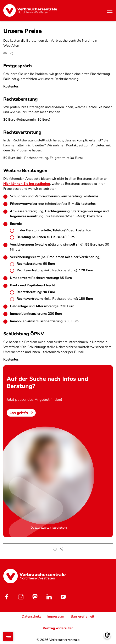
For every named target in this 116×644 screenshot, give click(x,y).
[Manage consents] (107, 635)
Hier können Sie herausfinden (27, 184)
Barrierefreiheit (82, 617)
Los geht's (21, 413)
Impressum (56, 617)
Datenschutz (31, 617)
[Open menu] (8, 636)
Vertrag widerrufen (58, 628)
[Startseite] (30, 10)
